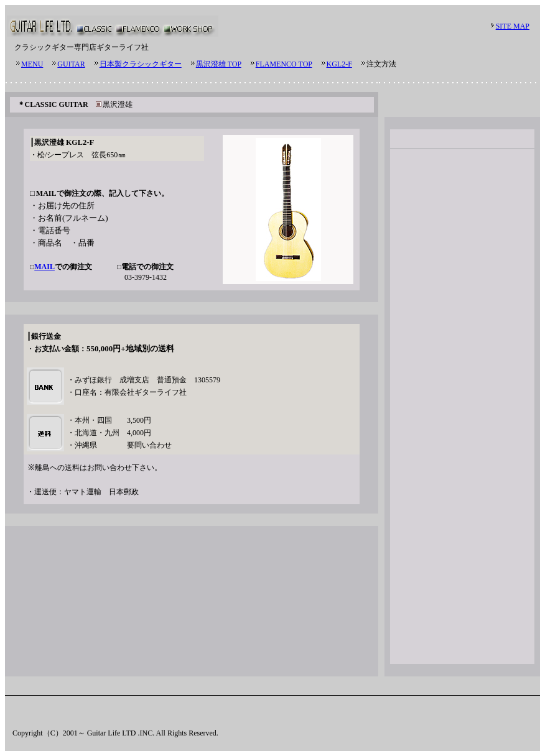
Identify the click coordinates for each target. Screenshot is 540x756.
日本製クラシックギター (141, 64)
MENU (32, 64)
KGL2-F (339, 64)
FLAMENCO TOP (284, 64)
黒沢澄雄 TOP (219, 64)
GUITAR (71, 64)
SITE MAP (513, 26)
